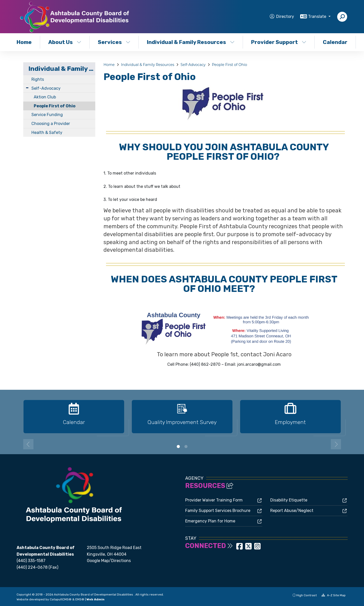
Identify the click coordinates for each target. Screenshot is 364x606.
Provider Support (279, 42)
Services (114, 42)
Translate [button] (318, 16)
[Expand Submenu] (27, 88)
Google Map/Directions (109, 561)
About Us (65, 42)
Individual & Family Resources (190, 42)
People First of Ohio (55, 106)
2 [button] (186, 447)
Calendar (335, 42)
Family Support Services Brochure (218, 511)
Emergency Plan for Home (210, 521)
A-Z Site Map (334, 595)
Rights (38, 79)
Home (24, 42)
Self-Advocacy (46, 88)
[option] (74, 419)
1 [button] (178, 447)
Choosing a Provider (51, 124)
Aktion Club (45, 97)
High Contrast (307, 595)
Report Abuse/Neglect (292, 511)
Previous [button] (28, 444)
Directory (285, 16)
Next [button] (336, 444)
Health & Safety (47, 133)
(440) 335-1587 (31, 561)
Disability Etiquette (289, 500)
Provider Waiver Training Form (214, 500)
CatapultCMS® (61, 599)
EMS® (80, 599)
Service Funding (47, 115)
